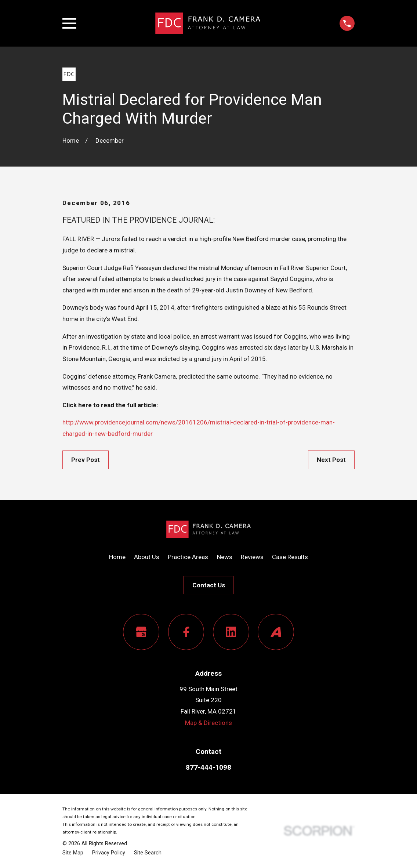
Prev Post (86, 460)
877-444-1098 (208, 767)
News (225, 557)
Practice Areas (188, 557)
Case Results (290, 557)
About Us (147, 557)
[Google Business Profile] (141, 632)
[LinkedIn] (231, 632)
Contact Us (209, 585)
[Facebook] (186, 632)
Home (117, 557)
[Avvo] (276, 632)
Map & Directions (208, 723)
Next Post (331, 460)
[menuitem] (73, 853)
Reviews (252, 557)
